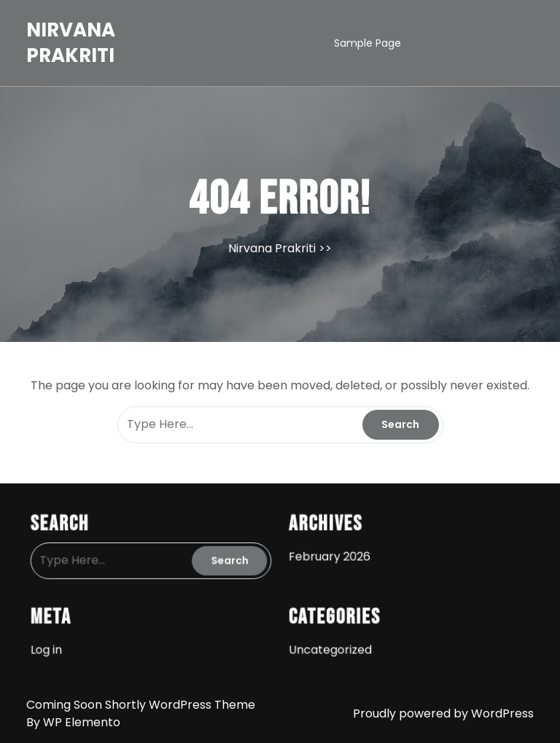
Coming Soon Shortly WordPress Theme (141, 705)
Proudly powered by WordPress (443, 713)
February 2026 (328, 555)
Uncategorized (328, 645)
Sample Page (367, 43)
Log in (54, 645)
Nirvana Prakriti (71, 43)
